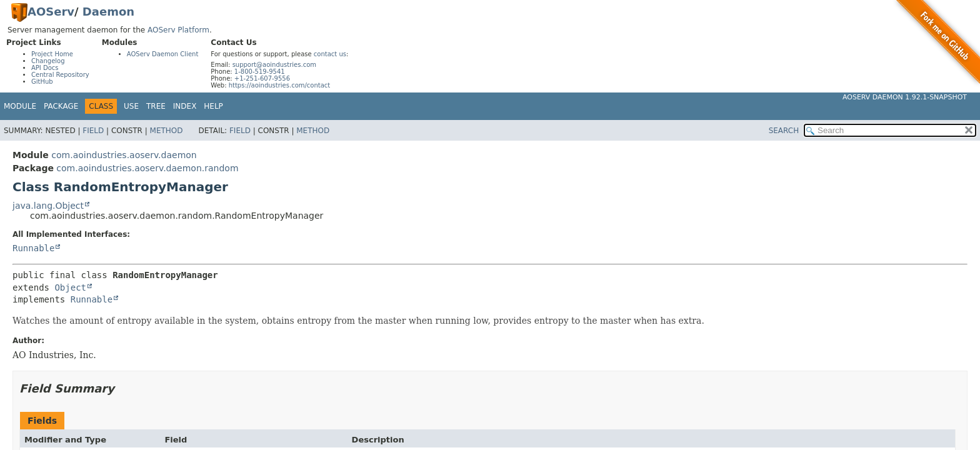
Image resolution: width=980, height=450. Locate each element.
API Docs (45, 68)
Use (131, 106)
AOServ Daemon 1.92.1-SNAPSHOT (905, 97)
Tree (156, 106)
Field (93, 131)
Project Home (52, 54)
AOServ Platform (178, 30)
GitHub (42, 82)
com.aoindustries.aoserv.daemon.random (147, 168)
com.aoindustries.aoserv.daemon (124, 155)
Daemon (108, 12)
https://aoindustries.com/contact (280, 85)
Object (70, 287)
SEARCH (784, 131)
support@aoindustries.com (274, 65)
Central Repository (60, 75)
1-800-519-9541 (260, 72)
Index (185, 106)
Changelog (48, 61)
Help (213, 106)
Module (20, 106)
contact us (330, 54)
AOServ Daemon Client (163, 54)
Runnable (33, 248)
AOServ (51, 12)
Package (61, 106)
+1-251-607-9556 (262, 78)
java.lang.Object (48, 206)
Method (167, 131)
